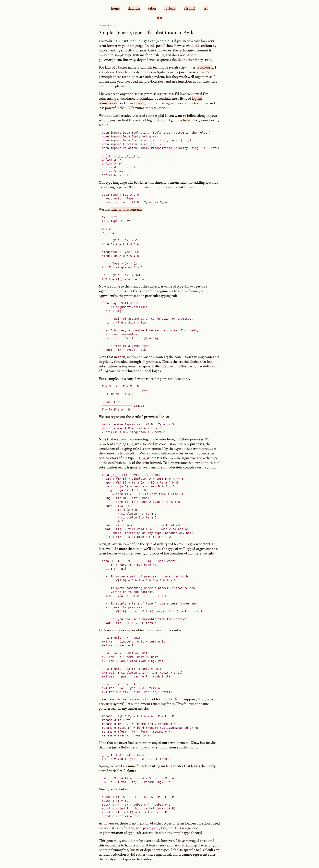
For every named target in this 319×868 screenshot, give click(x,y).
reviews (170, 8)
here (186, 120)
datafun (134, 8)
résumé (190, 8)
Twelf (140, 103)
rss (206, 8)
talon (152, 8)
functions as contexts (126, 210)
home (115, 8)
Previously (205, 67)
